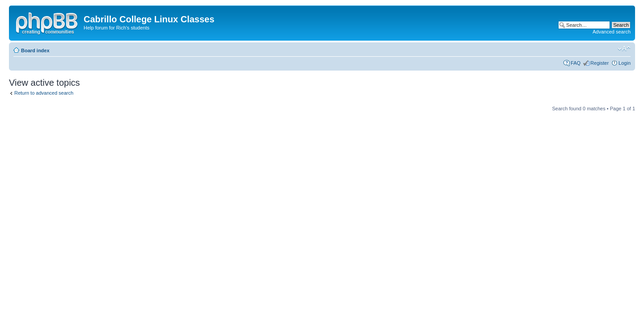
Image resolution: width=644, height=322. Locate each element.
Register (600, 63)
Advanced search (612, 32)
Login (625, 63)
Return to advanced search (44, 93)
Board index (35, 50)
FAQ (576, 63)
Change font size (624, 49)
